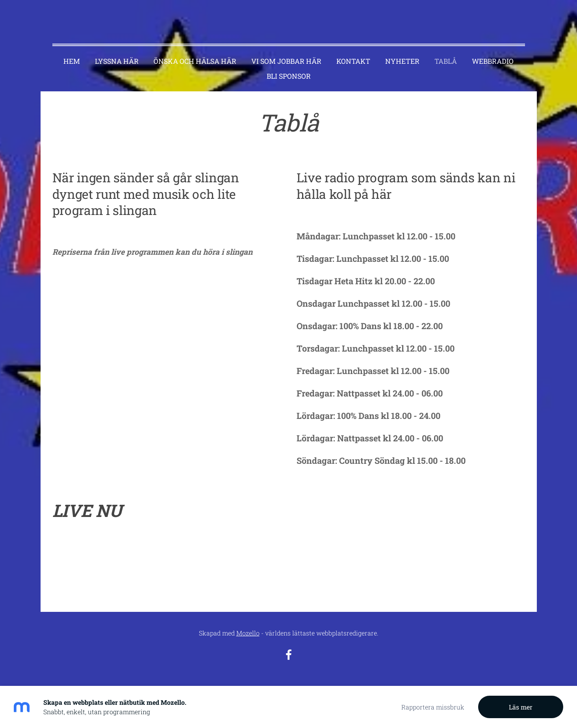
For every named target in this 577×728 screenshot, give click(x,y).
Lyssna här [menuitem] (117, 52)
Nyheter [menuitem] (402, 52)
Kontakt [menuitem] (353, 52)
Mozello (248, 624)
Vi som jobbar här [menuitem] (286, 52)
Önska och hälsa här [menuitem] (195, 52)
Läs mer (521, 707)
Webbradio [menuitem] (493, 52)
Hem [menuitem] (72, 52)
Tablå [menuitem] (446, 52)
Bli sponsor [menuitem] (289, 67)
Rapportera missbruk (433, 707)
